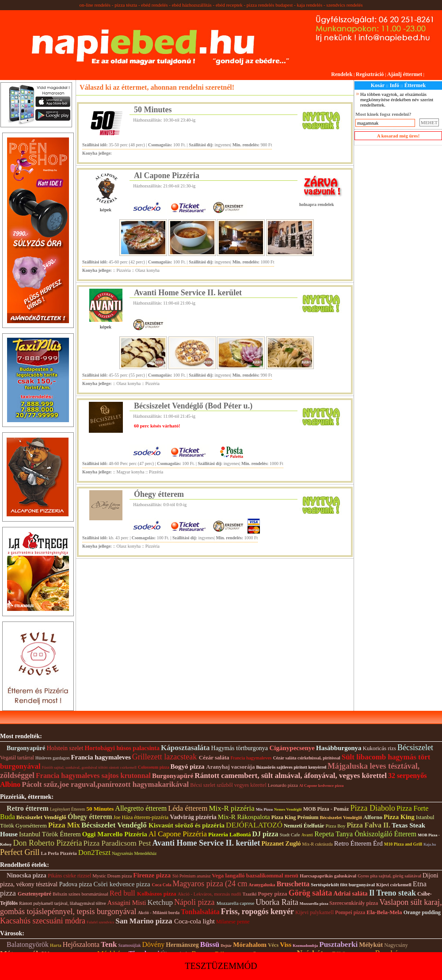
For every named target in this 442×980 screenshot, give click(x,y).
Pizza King (399, 817)
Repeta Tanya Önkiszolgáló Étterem (365, 834)
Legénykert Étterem (68, 809)
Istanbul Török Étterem (50, 834)
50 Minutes (153, 110)
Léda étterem (188, 808)
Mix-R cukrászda (318, 844)
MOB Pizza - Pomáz (326, 809)
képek (106, 210)
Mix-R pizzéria (231, 808)
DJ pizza (265, 834)
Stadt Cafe (290, 835)
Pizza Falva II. (368, 825)
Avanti (307, 835)
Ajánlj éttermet (405, 74)
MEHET (429, 122)
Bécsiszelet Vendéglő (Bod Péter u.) (193, 406)
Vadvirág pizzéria (193, 817)
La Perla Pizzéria (59, 853)
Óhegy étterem (159, 494)
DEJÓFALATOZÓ (254, 825)
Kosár (378, 85)
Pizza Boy (336, 826)
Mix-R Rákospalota (244, 817)
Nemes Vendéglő (288, 809)
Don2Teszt (94, 852)
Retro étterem (28, 808)
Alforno (373, 817)
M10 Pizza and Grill (403, 844)
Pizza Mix (64, 825)
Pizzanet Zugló (281, 844)
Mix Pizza (264, 809)
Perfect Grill (20, 852)
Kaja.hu (430, 844)
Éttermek (415, 85)
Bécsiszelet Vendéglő (42, 817)
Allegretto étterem (141, 808)
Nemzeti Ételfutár (304, 826)
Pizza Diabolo (372, 808)
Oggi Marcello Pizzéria (115, 834)
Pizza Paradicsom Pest (117, 843)
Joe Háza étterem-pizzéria (141, 817)
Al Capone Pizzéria (167, 175)
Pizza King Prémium (295, 817)
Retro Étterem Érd (358, 843)
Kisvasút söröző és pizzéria (187, 825)
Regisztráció (370, 74)
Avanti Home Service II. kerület (188, 293)
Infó (394, 85)
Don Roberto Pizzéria (48, 843)
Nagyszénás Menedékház (134, 853)
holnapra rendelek (316, 204)
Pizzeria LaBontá (229, 834)
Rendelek (342, 74)
